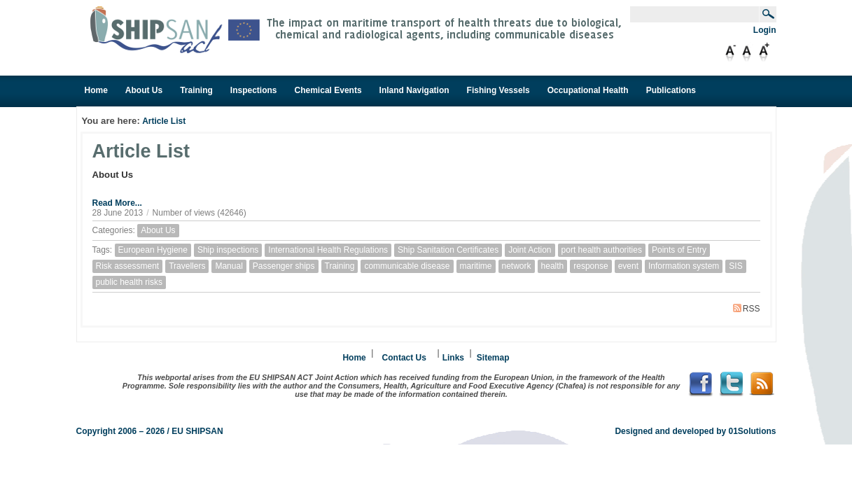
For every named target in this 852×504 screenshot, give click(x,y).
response (591, 266)
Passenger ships (284, 266)
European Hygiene (153, 250)
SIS (735, 266)
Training (340, 266)
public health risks (129, 282)
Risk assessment (128, 266)
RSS (747, 309)
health (553, 266)
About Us (158, 230)
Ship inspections (228, 250)
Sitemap (493, 358)
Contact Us (404, 358)
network (517, 266)
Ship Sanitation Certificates (448, 250)
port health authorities (602, 250)
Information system (684, 266)
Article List (164, 121)
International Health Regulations (328, 250)
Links (453, 358)
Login (765, 30)
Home (354, 358)
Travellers (187, 266)
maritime (476, 266)
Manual (229, 266)
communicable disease (407, 266)
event (628, 266)
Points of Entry (679, 250)
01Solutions (752, 431)
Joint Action (530, 250)
